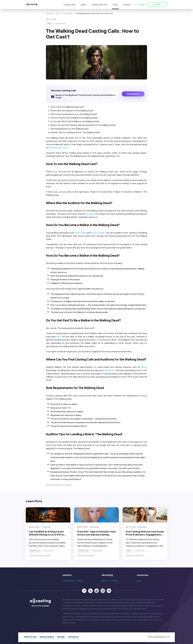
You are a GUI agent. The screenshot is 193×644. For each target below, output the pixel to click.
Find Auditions (133, 94)
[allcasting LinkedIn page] (109, 591)
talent (83, 4)
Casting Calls (68, 581)
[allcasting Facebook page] (84, 591)
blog (115, 4)
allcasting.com (72, 617)
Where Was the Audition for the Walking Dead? (79, 203)
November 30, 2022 (58, 148)
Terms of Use (30, 637)
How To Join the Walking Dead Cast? (72, 164)
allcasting (50, 13)
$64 (96, 340)
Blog (58, 13)
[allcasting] (32, 4)
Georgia (90, 214)
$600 (59, 337)
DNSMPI (61, 637)
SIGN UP (157, 5)
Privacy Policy (47, 637)
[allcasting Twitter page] (90, 591)
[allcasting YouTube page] (97, 591)
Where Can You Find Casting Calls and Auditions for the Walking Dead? (96, 359)
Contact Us (73, 637)
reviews (127, 4)
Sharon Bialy (81, 233)
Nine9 (144, 367)
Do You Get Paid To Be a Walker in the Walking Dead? (83, 320)
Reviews (114, 581)
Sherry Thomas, (98, 233)
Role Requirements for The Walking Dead (75, 388)
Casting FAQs (68, 13)
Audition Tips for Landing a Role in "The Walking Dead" (85, 434)
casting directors (100, 4)
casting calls (69, 4)
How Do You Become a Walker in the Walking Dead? (83, 225)
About (105, 581)
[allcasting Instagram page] (103, 591)
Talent (80, 581)
